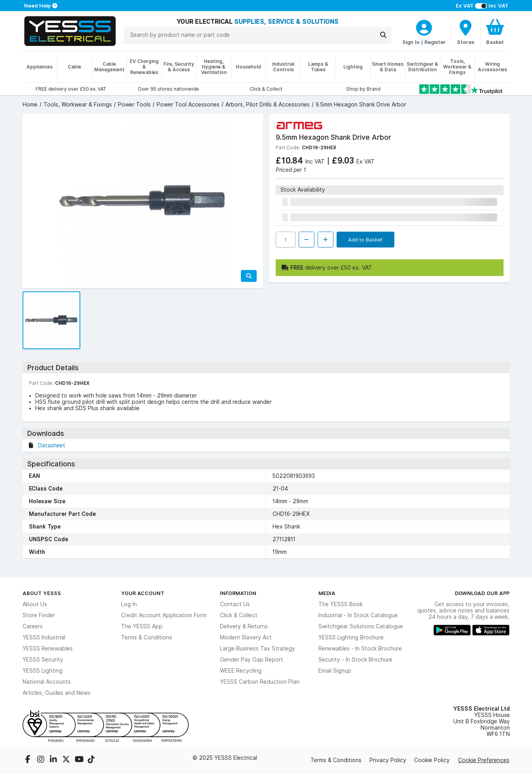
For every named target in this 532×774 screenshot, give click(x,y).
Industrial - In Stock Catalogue (358, 615)
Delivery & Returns (244, 626)
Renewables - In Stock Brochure (360, 648)
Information (238, 593)
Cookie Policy (432, 760)
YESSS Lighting (43, 671)
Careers (33, 626)
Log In (129, 604)
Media (327, 593)
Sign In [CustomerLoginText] (411, 42)
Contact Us (235, 604)
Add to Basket (365, 240)
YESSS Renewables (48, 648)
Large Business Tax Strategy (257, 648)
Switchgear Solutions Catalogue (361, 626)
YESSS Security (43, 660)
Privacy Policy (388, 760)
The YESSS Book (341, 604)
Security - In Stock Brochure (355, 660)
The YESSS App (142, 626)
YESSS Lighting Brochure (351, 637)
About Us (35, 604)
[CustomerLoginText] (424, 27)
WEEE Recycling (241, 671)
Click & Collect (239, 615)
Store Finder (39, 615)
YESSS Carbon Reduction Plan (260, 682)
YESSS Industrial (44, 637)
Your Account (143, 593)
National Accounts (47, 682)
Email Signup (335, 671)
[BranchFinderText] (466, 32)
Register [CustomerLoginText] (435, 42)
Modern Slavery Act (246, 637)
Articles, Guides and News (57, 693)
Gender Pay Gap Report (252, 660)
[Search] (383, 35)
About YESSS (42, 593)
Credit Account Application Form (164, 615)
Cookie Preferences (484, 760)
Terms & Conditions (147, 637)
